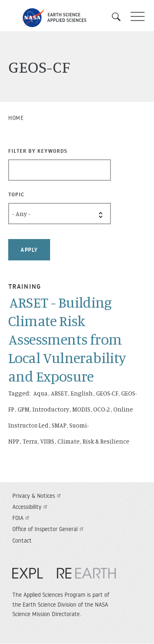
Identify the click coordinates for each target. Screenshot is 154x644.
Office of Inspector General (49, 529)
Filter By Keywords (38, 151)
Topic (16, 194)
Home (16, 118)
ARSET (59, 393)
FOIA (22, 518)
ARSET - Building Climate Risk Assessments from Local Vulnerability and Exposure (67, 339)
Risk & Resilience (106, 441)
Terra (30, 441)
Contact (22, 540)
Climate (69, 441)
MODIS (81, 409)
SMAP (59, 425)
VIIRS (47, 441)
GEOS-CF (107, 393)
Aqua (40, 393)
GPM (24, 409)
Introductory (51, 409)
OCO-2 (102, 409)
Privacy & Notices (38, 496)
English (82, 393)
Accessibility (31, 507)
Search (119, 17)
